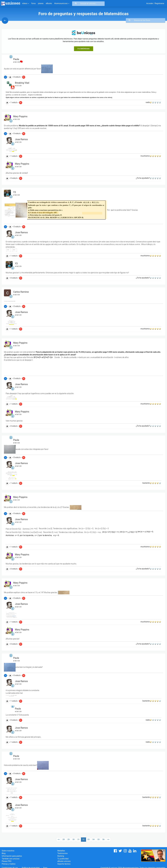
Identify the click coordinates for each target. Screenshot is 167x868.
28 (64, 839)
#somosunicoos (62, 3)
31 (79, 839)
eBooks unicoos (64, 861)
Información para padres (12, 856)
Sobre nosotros (8, 851)
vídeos (26, 3)
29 (69, 839)
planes (41, 3)
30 (74, 839)
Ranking (61, 856)
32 (83, 839)
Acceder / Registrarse (155, 3)
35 (98, 839)
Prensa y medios (9, 864)
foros (33, 3)
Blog (4, 853)
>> (108, 839)
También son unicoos (11, 859)
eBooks (49, 3)
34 (93, 839)
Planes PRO (7, 861)
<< (59, 839)
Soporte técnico (64, 864)
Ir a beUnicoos (84, 49)
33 (88, 839)
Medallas (61, 851)
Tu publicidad (63, 859)
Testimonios (63, 853)
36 (103, 839)
